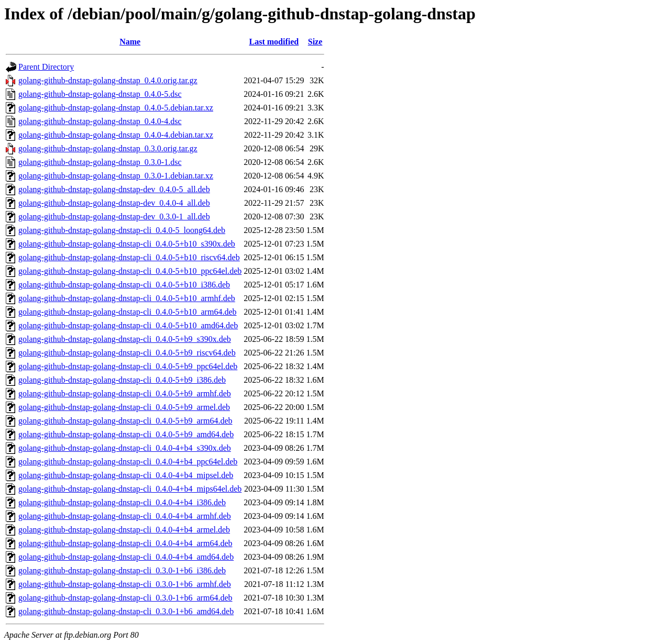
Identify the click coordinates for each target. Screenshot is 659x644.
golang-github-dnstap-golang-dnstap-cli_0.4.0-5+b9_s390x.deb (125, 339)
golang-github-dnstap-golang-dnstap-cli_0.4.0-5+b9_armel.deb (124, 407)
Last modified (274, 42)
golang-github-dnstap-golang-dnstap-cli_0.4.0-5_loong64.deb (122, 230)
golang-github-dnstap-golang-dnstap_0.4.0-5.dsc (100, 94)
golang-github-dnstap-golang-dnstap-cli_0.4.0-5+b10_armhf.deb (127, 298)
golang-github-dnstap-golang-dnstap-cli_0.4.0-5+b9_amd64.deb (126, 434)
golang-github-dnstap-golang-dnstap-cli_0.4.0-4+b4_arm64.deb (125, 543)
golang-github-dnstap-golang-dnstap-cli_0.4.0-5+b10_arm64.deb (128, 312)
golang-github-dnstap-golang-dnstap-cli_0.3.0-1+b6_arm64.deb (125, 598)
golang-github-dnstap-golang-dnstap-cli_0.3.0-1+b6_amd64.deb (126, 611)
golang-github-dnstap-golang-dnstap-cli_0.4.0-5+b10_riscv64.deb (129, 257)
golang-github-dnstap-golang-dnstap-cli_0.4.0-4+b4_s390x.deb (125, 448)
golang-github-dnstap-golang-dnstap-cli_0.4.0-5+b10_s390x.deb (127, 244)
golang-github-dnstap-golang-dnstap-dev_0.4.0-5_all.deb (114, 189)
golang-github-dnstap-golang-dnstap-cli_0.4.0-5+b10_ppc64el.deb (130, 271)
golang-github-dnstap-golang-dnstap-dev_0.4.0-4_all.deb (114, 203)
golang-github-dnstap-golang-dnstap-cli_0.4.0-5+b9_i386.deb (122, 380)
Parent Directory (46, 67)
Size (315, 42)
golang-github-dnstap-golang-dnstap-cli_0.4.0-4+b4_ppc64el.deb (128, 462)
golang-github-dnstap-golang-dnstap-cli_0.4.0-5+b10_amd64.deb (128, 325)
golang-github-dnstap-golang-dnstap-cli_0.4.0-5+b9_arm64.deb (125, 421)
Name (130, 42)
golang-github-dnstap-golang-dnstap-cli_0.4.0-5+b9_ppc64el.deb (128, 366)
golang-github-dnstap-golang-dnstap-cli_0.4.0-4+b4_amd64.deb (126, 557)
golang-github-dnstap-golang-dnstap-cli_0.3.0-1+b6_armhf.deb (125, 584)
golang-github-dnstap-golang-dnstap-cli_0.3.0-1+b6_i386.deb (122, 570)
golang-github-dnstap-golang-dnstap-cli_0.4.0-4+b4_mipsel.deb (126, 475)
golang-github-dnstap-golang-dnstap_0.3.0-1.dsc (100, 162)
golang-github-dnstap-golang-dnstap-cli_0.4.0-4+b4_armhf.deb (125, 516)
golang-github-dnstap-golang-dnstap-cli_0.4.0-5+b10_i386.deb (124, 285)
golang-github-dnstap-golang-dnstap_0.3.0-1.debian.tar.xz (116, 176)
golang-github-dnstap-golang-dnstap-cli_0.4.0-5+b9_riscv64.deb (127, 353)
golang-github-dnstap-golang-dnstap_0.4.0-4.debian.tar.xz (116, 135)
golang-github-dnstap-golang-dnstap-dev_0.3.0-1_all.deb (114, 216)
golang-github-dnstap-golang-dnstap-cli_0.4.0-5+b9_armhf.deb (125, 393)
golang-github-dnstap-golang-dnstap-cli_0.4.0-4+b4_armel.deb (124, 530)
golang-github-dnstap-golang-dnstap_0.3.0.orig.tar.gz (108, 148)
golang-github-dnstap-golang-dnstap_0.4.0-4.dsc (100, 121)
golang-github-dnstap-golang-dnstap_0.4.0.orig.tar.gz (108, 80)
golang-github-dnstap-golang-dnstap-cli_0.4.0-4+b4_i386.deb (122, 502)
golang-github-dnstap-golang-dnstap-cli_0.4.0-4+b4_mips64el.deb (130, 489)
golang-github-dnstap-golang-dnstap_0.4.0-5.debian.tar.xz (116, 108)
